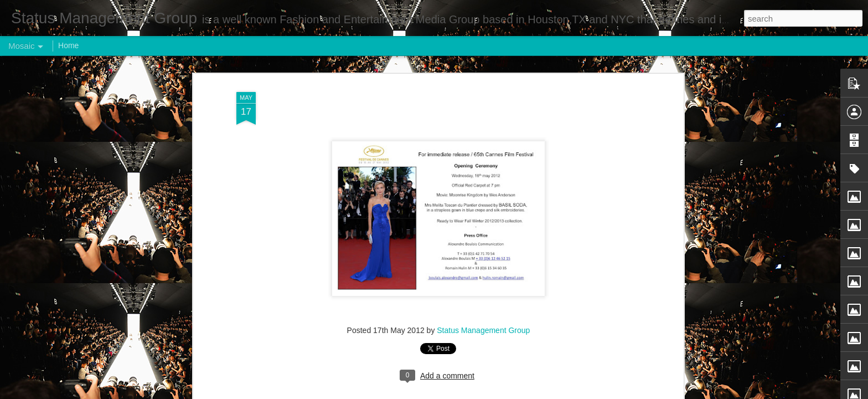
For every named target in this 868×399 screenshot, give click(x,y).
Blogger (469, 393)
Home (68, 45)
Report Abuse (501, 393)
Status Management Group (483, 233)
